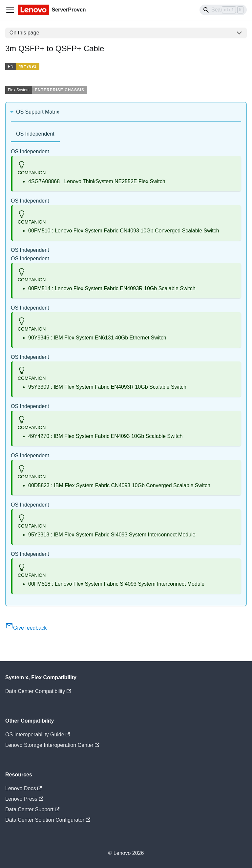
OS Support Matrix (38, 112)
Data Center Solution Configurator (48, 820)
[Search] (223, 10)
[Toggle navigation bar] (10, 10)
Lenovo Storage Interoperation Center (52, 745)
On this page (24, 33)
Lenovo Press (24, 799)
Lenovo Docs (24, 788)
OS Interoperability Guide (38, 735)
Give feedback (26, 628)
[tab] (35, 134)
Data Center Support (32, 809)
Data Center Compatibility (38, 691)
